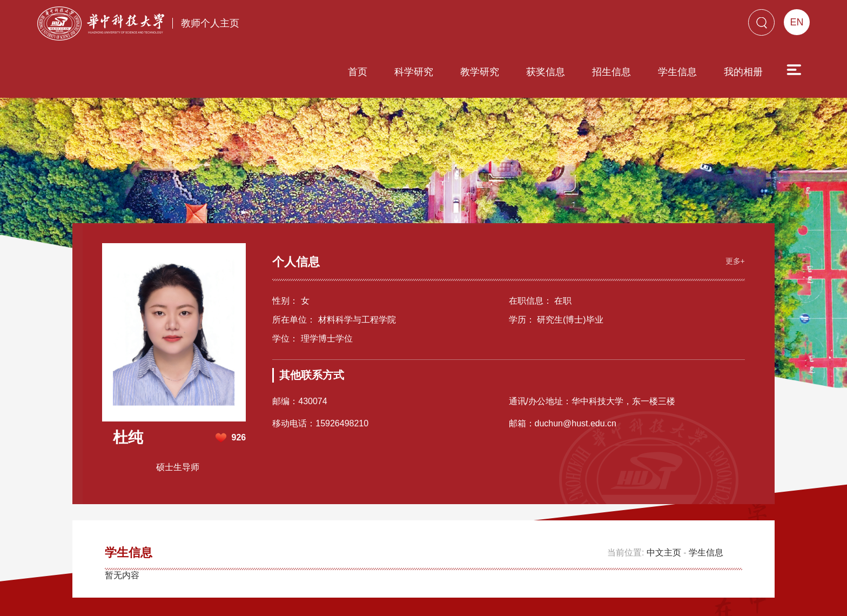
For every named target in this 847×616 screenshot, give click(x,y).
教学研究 (418, 25)
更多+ (732, 202)
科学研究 (352, 25)
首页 (296, 25)
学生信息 (616, 25)
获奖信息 (484, 25)
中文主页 (664, 495)
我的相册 (682, 25)
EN (796, 22)
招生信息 (550, 25)
